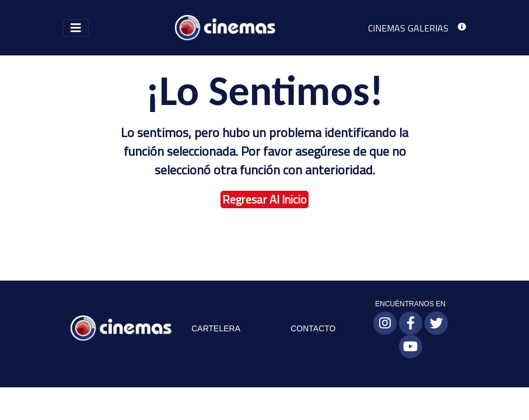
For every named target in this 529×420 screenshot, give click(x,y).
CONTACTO (313, 328)
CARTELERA (216, 328)
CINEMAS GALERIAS (408, 28)
